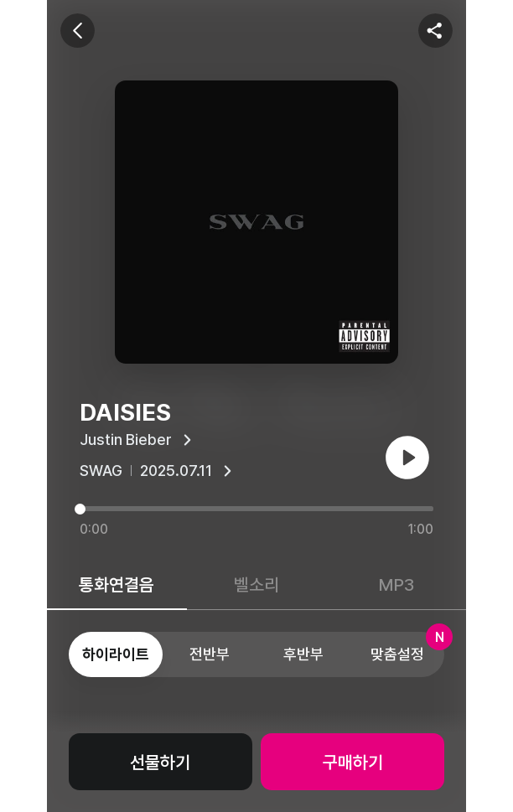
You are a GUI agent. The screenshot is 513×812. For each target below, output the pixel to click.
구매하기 (353, 762)
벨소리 (256, 584)
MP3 (396, 584)
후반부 (303, 654)
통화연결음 (117, 584)
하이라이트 (116, 654)
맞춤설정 (407, 647)
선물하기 (160, 762)
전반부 (210, 654)
